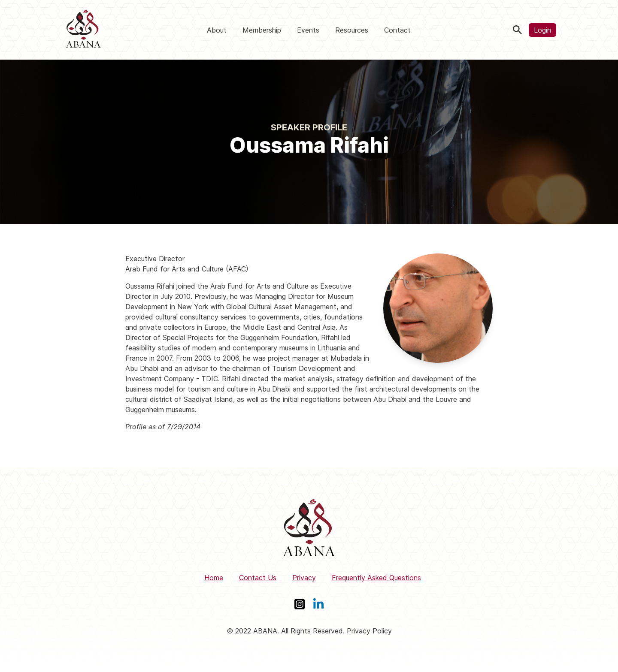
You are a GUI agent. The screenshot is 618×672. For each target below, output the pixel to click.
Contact (397, 30)
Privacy (304, 578)
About (217, 30)
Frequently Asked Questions (376, 578)
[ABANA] (83, 30)
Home (214, 578)
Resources (352, 30)
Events (308, 30)
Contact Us (258, 578)
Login (542, 30)
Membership (262, 30)
